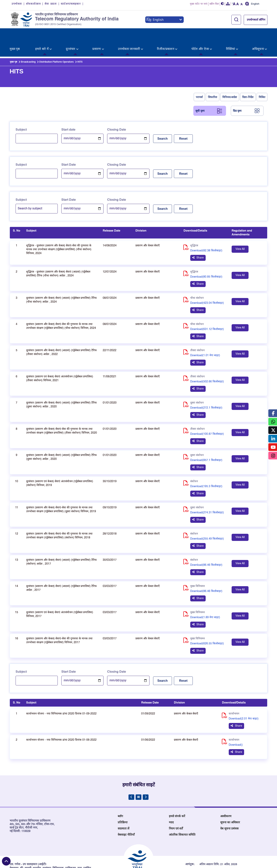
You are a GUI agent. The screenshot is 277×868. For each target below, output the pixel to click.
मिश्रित (262, 78)
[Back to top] (6, 861)
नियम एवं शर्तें (176, 810)
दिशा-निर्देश (248, 78)
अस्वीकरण (226, 798)
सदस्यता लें (123, 810)
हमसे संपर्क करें (177, 798)
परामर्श (199, 78)
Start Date (69, 146)
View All (240, 231)
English (255, 4)
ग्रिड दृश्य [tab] (237, 92)
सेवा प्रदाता (51, 4)
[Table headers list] (138, 214)
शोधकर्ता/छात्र (33, 4)
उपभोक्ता (17, 4)
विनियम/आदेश (230, 78)
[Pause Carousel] (138, 779)
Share (200, 239)
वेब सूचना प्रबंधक (229, 810)
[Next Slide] (146, 779)
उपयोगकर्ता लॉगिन (256, 20)
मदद (171, 804)
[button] (223, 4)
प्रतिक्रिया (123, 804)
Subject (21, 111)
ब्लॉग (120, 798)
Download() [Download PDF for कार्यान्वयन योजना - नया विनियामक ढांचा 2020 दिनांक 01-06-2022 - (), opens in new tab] (236, 726)
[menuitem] (16, 34)
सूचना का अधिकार (230, 804)
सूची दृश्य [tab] (200, 92)
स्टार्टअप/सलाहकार (71, 4)
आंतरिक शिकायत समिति (182, 816)
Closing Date (117, 111)
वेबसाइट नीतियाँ (126, 816)
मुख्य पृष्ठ (13, 44)
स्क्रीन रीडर (214, 4)
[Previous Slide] (131, 779)
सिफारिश (213, 78)
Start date (68, 111)
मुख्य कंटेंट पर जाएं (199, 4)
